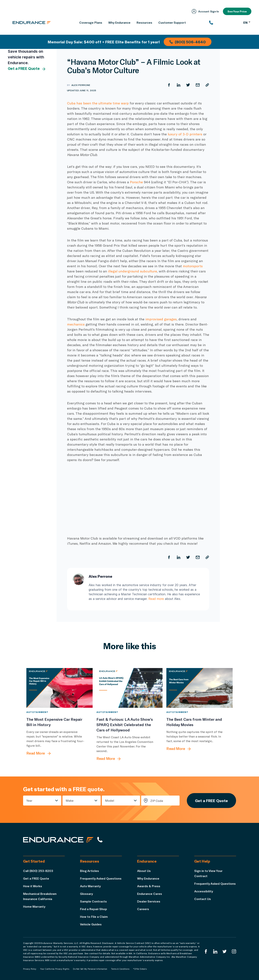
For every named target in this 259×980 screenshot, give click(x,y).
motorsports (193, 266)
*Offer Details (140, 969)
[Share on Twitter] (188, 85)
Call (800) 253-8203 (38, 871)
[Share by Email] (198, 85)
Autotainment (37, 712)
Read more (156, 599)
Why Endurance (148, 878)
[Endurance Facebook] (206, 951)
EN (247, 22)
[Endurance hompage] (58, 840)
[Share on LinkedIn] (179, 85)
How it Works (33, 886)
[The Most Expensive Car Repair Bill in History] (59, 688)
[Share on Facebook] (169, 85)
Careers (143, 909)
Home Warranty (34, 906)
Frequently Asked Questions (101, 878)
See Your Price (237, 11)
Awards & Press (149, 886)
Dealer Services (149, 901)
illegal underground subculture (132, 271)
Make (70, 800)
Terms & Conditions (120, 969)
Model (110, 800)
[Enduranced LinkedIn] (215, 951)
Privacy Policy (30, 969)
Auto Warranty (90, 886)
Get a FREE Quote (27, 69)
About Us (144, 871)
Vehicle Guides (91, 924)
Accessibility (204, 891)
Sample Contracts (93, 901)
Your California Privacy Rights (55, 969)
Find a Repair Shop (93, 909)
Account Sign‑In (205, 11)
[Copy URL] (207, 85)
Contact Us (203, 899)
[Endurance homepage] (32, 23)
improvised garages (161, 319)
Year (29, 800)
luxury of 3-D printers (185, 134)
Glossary (86, 894)
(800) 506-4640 (188, 42)
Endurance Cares (150, 894)
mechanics (76, 324)
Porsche (136, 182)
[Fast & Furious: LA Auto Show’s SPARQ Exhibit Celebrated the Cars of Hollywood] (130, 688)
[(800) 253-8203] (225, 23)
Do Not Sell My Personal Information (90, 969)
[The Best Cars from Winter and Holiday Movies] (200, 688)
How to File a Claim (94, 917)
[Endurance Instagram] (234, 951)
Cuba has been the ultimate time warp (98, 103)
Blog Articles (89, 871)
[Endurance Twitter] (225, 951)
